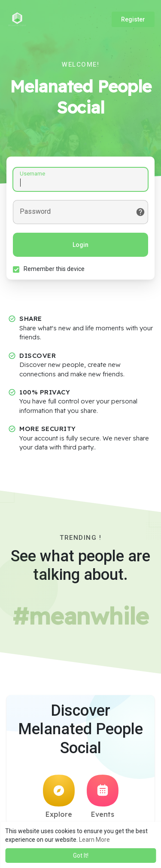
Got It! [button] (81, 856)
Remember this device (54, 269)
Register (133, 19)
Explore (59, 797)
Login (80, 245)
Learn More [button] (94, 840)
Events (103, 797)
